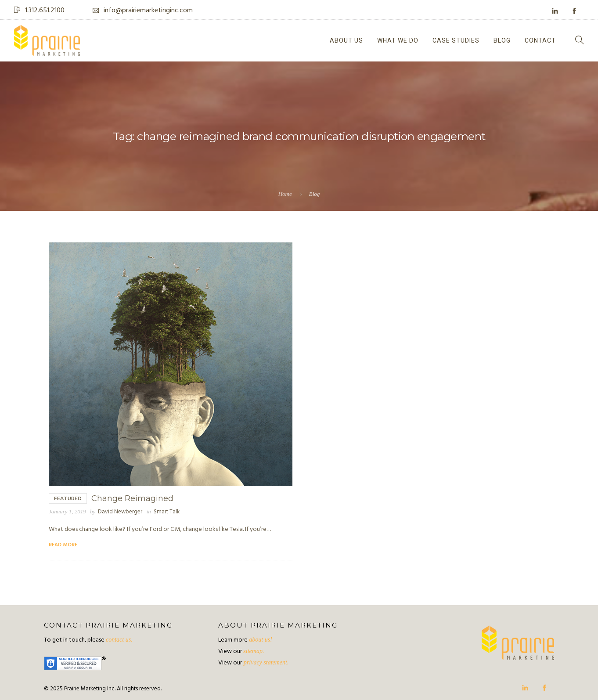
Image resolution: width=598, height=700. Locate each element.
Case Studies (456, 40)
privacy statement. (265, 662)
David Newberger (120, 512)
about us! (261, 640)
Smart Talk (167, 512)
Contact (540, 40)
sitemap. (254, 651)
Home (285, 194)
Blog (502, 40)
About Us (346, 40)
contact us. (119, 640)
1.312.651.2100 (45, 11)
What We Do (398, 40)
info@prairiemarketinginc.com (148, 11)
